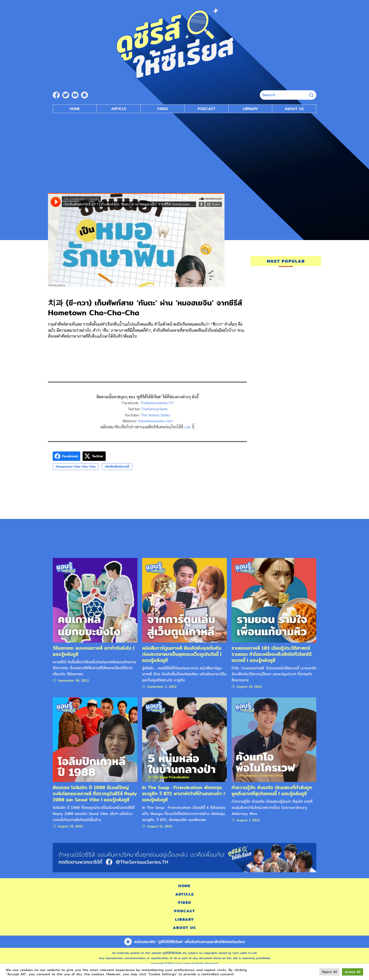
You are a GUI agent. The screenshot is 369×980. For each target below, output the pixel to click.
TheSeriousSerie (154, 409)
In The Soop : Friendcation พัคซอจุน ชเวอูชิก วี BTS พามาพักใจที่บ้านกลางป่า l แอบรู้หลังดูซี (183, 793)
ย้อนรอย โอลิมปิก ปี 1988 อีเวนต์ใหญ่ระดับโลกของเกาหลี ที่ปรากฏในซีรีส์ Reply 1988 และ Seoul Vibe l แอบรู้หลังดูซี (95, 793)
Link (188, 427)
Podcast (185, 911)
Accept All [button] (353, 972)
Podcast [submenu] (207, 109)
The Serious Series (155, 415)
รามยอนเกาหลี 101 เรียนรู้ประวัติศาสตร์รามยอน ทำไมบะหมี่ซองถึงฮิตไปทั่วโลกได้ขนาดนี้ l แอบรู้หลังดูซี (272, 654)
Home (75, 109)
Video (184, 903)
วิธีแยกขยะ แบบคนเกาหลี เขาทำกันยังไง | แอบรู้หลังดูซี (94, 651)
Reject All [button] (329, 972)
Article (119, 109)
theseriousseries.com (155, 421)
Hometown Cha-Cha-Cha (76, 466)
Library (250, 109)
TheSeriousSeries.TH (157, 403)
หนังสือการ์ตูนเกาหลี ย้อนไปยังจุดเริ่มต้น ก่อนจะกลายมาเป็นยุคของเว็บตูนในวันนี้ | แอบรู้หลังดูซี (182, 654)
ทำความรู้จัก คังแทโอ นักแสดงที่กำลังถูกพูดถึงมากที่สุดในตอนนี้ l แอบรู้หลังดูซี (272, 790)
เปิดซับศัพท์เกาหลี (117, 466)
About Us (294, 109)
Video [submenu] (162, 109)
